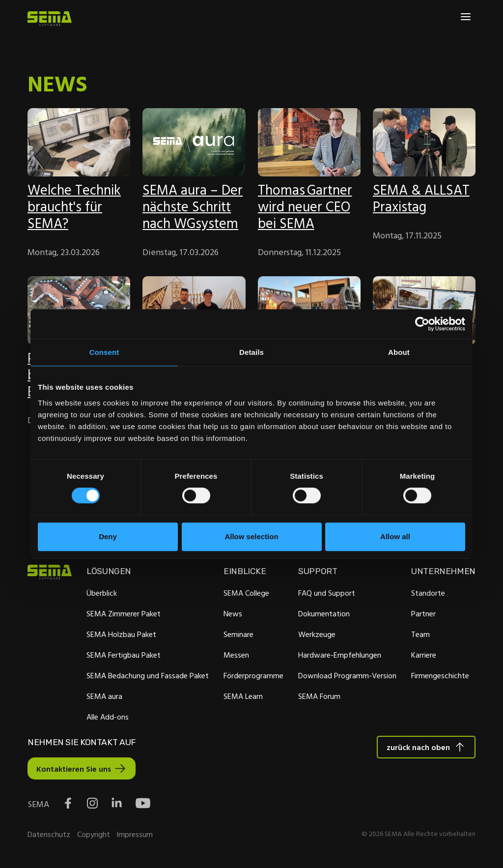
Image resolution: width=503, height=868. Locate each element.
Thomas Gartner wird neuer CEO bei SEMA (305, 206)
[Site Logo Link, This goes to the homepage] (50, 19)
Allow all (395, 536)
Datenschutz (49, 836)
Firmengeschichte (440, 676)
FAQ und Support (326, 593)
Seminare (238, 635)
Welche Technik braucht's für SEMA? (74, 206)
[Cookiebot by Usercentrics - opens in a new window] (422, 324)
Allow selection (251, 536)
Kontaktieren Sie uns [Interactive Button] (74, 770)
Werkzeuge (316, 635)
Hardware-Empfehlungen (339, 655)
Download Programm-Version (347, 676)
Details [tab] (251, 352)
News (233, 614)
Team (420, 635)
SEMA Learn (243, 696)
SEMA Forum (319, 696)
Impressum (135, 836)
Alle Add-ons (108, 717)
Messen (236, 655)
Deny (108, 536)
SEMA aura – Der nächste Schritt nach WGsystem (193, 206)
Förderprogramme (253, 676)
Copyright (94, 836)
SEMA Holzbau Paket (121, 635)
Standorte (428, 593)
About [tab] (399, 352)
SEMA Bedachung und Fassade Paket (148, 676)
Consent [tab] (104, 352)
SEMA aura (104, 696)
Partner (423, 614)
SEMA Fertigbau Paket (124, 655)
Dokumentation (323, 614)
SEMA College (246, 593)
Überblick (102, 593)
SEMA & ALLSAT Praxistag (421, 198)
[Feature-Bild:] (79, 143)
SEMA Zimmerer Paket (124, 614)
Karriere (423, 655)
